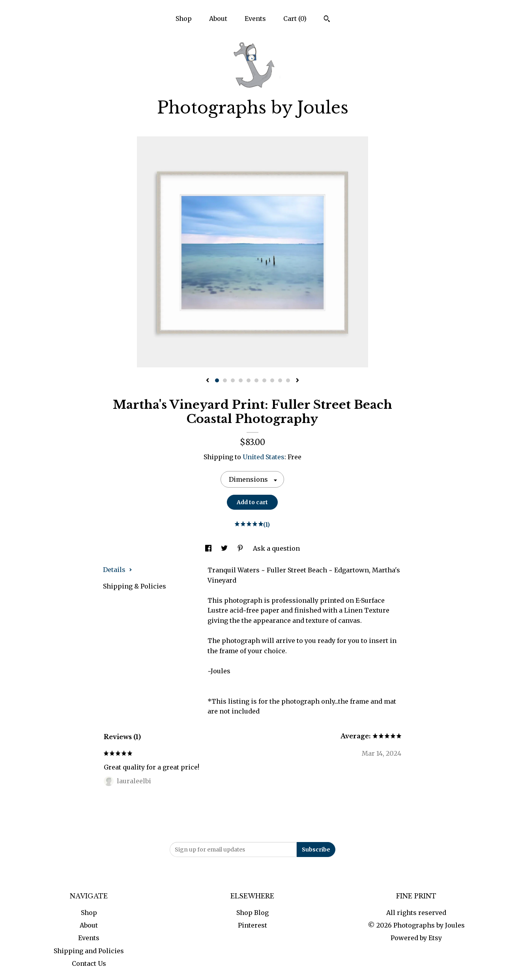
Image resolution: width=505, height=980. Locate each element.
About (218, 19)
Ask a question (276, 548)
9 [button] (280, 380)
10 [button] (288, 380)
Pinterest (252, 925)
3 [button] (233, 380)
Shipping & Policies (135, 586)
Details (118, 570)
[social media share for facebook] (209, 548)
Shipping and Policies (89, 951)
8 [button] (272, 380)
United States (264, 457)
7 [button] (264, 380)
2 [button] (225, 380)
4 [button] (241, 380)
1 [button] (217, 380)
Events (255, 19)
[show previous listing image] (208, 381)
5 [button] (249, 380)
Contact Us (89, 963)
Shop (184, 19)
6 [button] (256, 380)
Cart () (295, 19)
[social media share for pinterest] (241, 548)
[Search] (327, 20)
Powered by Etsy (416, 938)
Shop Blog (252, 913)
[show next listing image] (297, 381)
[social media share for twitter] (225, 548)
